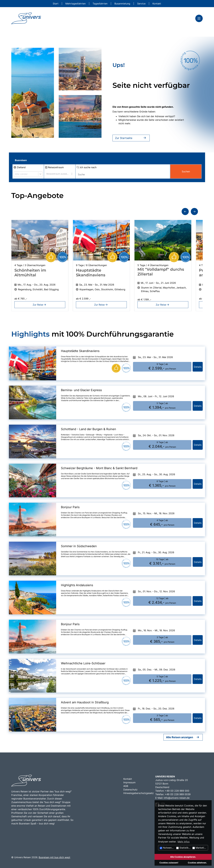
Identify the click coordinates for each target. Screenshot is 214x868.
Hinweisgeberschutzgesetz (139, 793)
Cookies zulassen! (169, 863)
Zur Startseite (131, 138)
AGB (126, 786)
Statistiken (184, 848)
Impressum (129, 782)
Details (198, 367)
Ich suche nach (87, 167)
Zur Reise (40, 305)
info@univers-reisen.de (177, 798)
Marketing (200, 848)
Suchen (186, 171)
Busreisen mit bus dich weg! (54, 857)
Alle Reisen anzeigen (180, 737)
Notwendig (167, 848)
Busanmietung (123, 4)
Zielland (20, 167)
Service (142, 4)
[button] (185, 212)
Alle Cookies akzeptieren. (183, 857)
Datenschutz (130, 790)
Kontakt (157, 4)
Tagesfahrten (100, 4)
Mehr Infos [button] (184, 842)
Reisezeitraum (54, 167)
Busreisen (21, 160)
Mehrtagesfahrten (76, 4)
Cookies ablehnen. (197, 863)
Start (56, 4)
